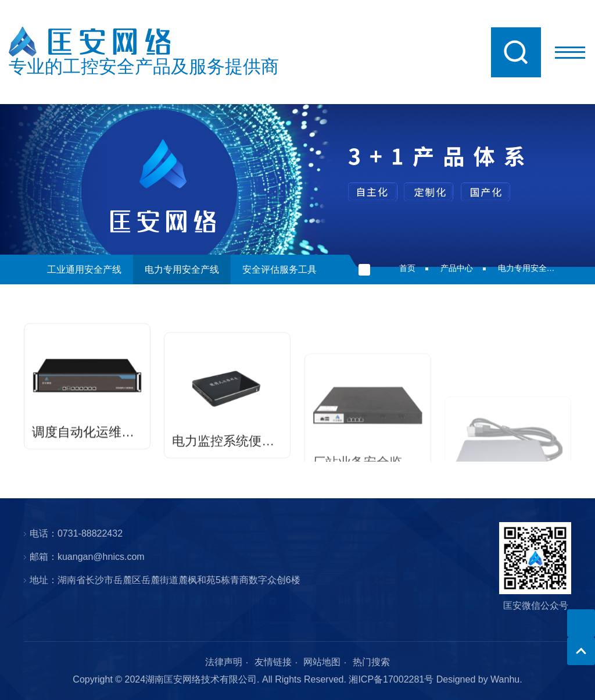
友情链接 (273, 662)
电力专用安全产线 (182, 269)
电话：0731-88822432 (76, 533)
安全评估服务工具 (279, 269)
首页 (407, 268)
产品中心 (457, 268)
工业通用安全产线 (84, 269)
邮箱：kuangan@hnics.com (87, 557)
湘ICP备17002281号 (391, 679)
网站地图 (322, 662)
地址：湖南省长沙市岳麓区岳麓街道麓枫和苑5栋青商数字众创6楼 (165, 580)
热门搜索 (371, 662)
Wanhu (505, 679)
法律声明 (224, 662)
